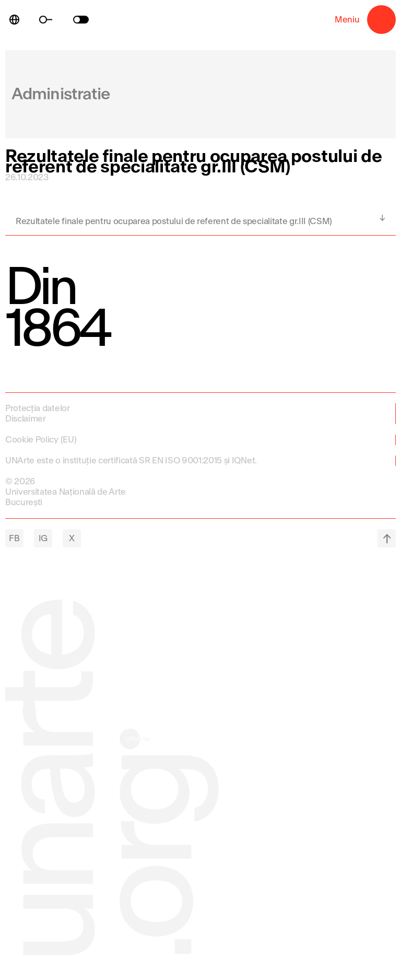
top (387, 538)
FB (14, 538)
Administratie (61, 94)
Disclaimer (26, 419)
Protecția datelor (38, 408)
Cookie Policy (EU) (41, 440)
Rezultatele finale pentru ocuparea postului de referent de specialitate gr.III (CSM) (174, 221)
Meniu (381, 20)
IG (43, 538)
